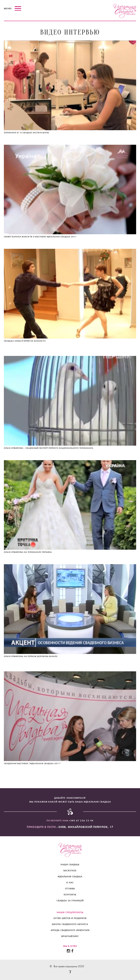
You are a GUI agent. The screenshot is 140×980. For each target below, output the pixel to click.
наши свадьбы (70, 865)
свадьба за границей (70, 901)
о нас (70, 883)
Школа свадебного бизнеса (70, 924)
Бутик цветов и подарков (70, 918)
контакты (70, 895)
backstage (70, 871)
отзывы (70, 889)
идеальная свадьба (70, 877)
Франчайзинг (70, 936)
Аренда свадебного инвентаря (70, 930)
